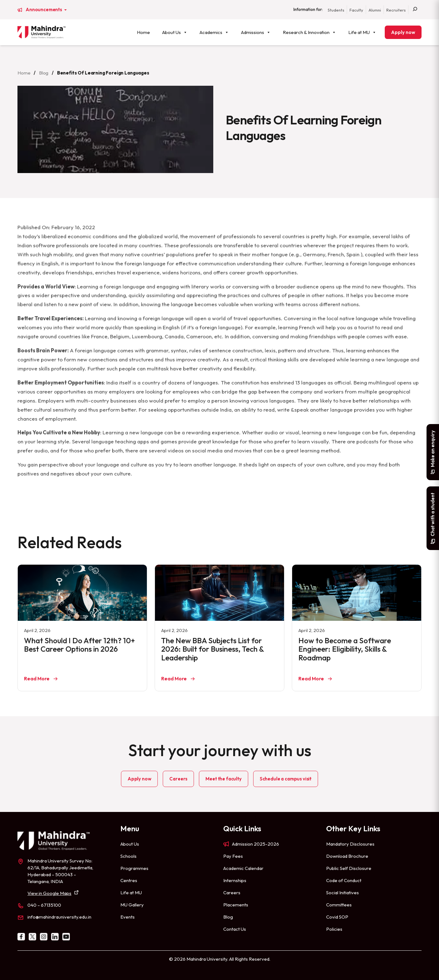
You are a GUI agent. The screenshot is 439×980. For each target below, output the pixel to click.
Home (143, 32)
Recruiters (396, 10)
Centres (129, 880)
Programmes (134, 868)
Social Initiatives (343, 893)
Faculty (356, 10)
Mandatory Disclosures (350, 844)
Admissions (256, 32)
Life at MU (362, 32)
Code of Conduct (344, 880)
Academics (214, 32)
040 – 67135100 (44, 905)
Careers (178, 779)
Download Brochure (347, 856)
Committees (339, 905)
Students (336, 10)
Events (128, 917)
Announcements (44, 10)
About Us (175, 32)
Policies (334, 929)
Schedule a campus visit (286, 779)
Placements (236, 905)
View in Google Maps (49, 893)
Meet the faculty (223, 779)
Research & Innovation (309, 32)
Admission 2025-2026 (256, 844)
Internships (235, 880)
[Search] (415, 10)
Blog (44, 73)
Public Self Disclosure (349, 868)
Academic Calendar (243, 868)
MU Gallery (132, 905)
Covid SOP (337, 917)
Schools (128, 856)
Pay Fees (233, 856)
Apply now (403, 32)
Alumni (375, 10)
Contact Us (235, 929)
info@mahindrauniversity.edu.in (59, 917)
